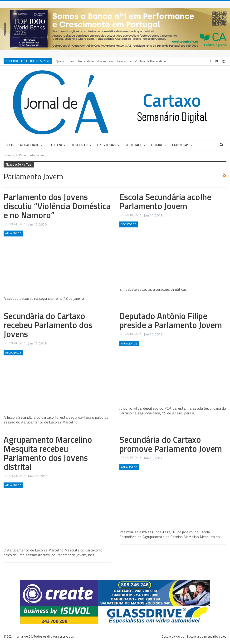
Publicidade (86, 61)
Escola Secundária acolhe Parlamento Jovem (165, 201)
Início (10, 145)
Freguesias (107, 145)
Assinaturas (105, 61)
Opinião (157, 145)
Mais (139, 61)
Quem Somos (65, 61)
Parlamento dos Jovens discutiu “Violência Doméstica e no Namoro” (57, 206)
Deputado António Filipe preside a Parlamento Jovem (171, 320)
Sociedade (134, 145)
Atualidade (29, 145)
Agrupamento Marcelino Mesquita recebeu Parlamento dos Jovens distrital (48, 453)
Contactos (124, 61)
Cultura (55, 145)
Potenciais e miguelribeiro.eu (207, 637)
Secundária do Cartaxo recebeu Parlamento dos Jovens (48, 325)
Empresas (181, 145)
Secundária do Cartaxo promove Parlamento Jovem (171, 444)
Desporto (80, 145)
